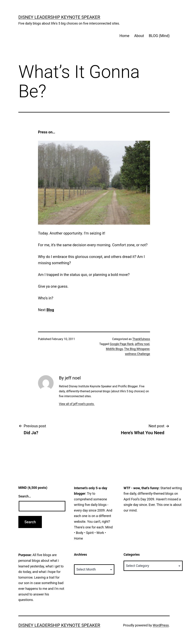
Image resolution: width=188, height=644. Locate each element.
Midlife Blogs (114, 349)
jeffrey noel (142, 344)
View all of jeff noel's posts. (77, 404)
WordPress (161, 625)
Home (124, 36)
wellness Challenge (137, 354)
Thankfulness (141, 339)
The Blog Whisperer (137, 349)
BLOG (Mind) (159, 36)
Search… (25, 496)
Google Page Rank (122, 344)
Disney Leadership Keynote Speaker (59, 17)
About (139, 36)
